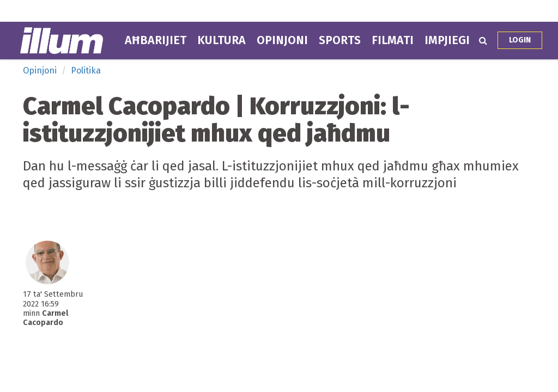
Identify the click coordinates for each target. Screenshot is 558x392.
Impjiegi (447, 40)
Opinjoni (282, 40)
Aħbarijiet (156, 40)
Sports (340, 40)
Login (520, 40)
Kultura (222, 40)
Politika (86, 71)
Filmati (393, 40)
